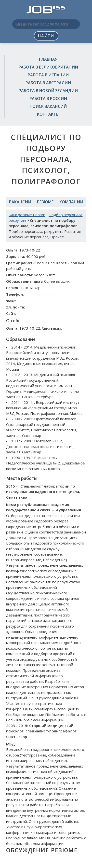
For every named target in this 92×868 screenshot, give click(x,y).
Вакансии (20, 202)
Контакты (48, 114)
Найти (46, 36)
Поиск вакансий (48, 106)
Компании (71, 202)
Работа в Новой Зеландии (48, 91)
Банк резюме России (27, 215)
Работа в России (48, 98)
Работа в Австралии (48, 83)
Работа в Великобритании (48, 67)
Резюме (45, 202)
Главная (48, 59)
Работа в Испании (48, 75)
